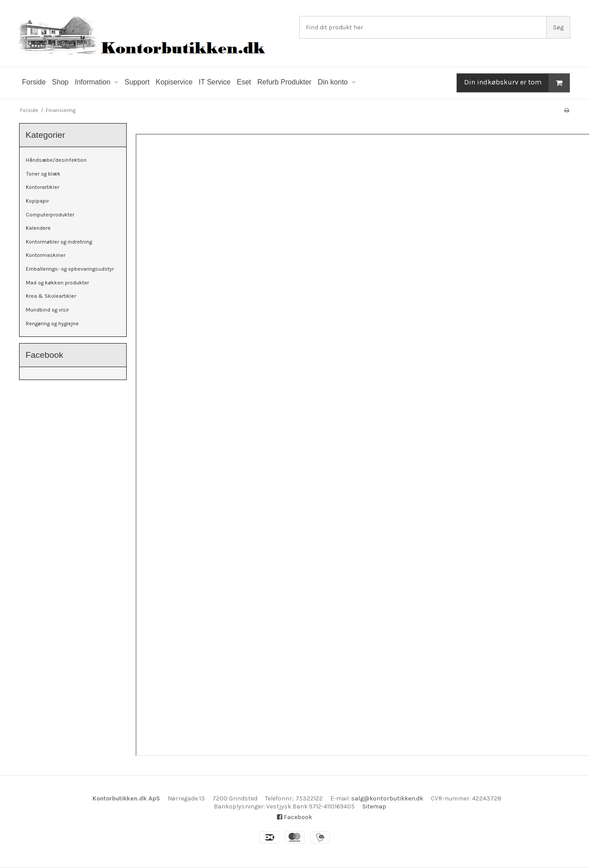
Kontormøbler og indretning (59, 242)
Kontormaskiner (46, 255)
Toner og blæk (43, 174)
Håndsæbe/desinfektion (56, 160)
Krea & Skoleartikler (51, 296)
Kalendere (38, 228)
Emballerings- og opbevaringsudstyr (70, 269)
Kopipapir (37, 201)
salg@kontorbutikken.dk (387, 798)
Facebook (294, 817)
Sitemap (374, 806)
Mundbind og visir (47, 310)
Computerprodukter (50, 215)
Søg (558, 27)
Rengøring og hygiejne (52, 324)
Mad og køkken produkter (57, 283)
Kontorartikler (42, 187)
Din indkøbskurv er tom (517, 83)
